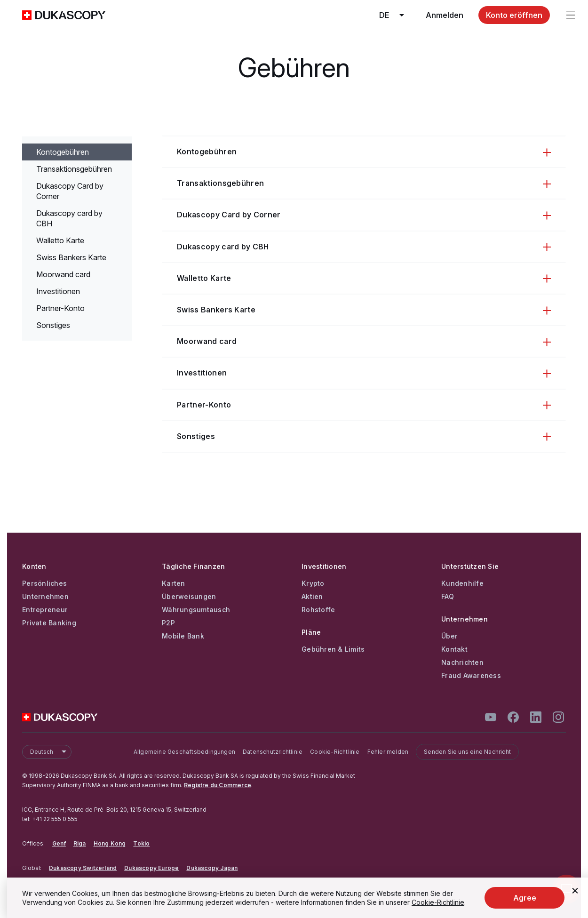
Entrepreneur (45, 610)
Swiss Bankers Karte (71, 257)
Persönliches (44, 583)
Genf (59, 843)
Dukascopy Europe (151, 868)
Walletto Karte (60, 240)
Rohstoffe (318, 610)
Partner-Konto (60, 308)
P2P (168, 623)
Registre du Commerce (218, 785)
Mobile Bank (183, 636)
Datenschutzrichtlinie (273, 752)
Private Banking (49, 623)
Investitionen (58, 291)
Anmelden (445, 15)
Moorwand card (63, 274)
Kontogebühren (63, 152)
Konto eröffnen (514, 15)
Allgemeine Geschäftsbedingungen (184, 752)
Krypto (313, 583)
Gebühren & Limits (333, 649)
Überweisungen (189, 597)
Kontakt (454, 649)
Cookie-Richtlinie (335, 752)
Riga (80, 843)
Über (449, 636)
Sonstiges (53, 325)
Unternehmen (45, 597)
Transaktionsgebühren (74, 169)
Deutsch (51, 752)
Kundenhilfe (462, 583)
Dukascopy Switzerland (83, 868)
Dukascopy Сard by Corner (70, 191)
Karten (174, 583)
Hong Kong (110, 843)
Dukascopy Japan (212, 868)
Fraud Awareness (471, 676)
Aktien (312, 597)
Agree (525, 898)
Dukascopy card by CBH (69, 218)
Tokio (141, 843)
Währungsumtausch (196, 610)
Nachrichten (462, 663)
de (395, 15)
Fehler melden (388, 752)
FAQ (448, 597)
